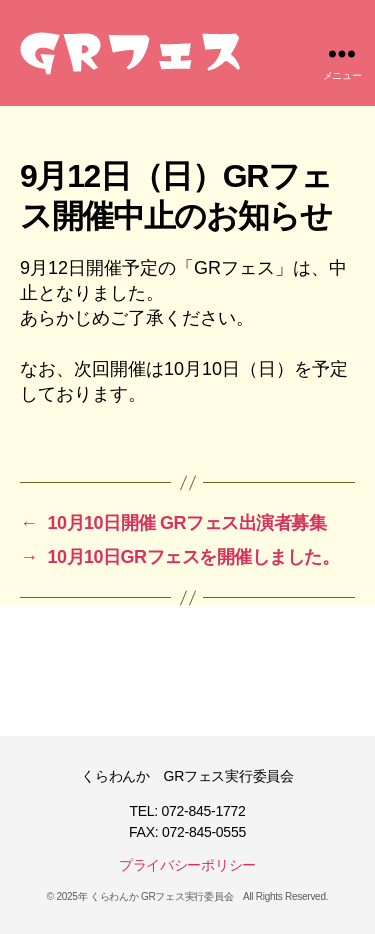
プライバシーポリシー (187, 865)
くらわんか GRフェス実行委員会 (161, 896)
